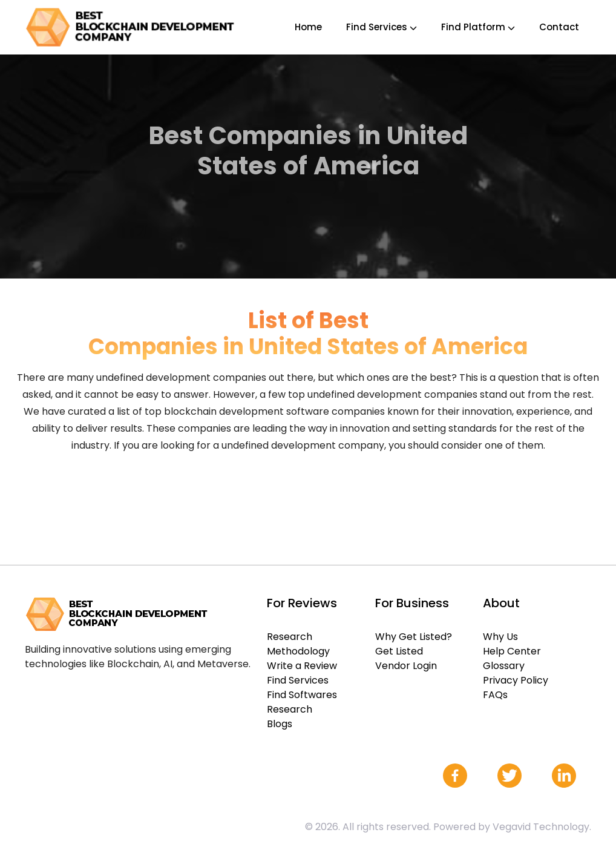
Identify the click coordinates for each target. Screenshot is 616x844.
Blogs (280, 724)
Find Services (382, 27)
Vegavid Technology (541, 827)
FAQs (495, 695)
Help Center (512, 651)
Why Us (500, 637)
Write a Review (302, 666)
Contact (559, 27)
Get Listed (399, 651)
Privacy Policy (516, 680)
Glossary (504, 666)
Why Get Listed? (414, 637)
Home (308, 27)
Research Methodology (298, 644)
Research (290, 709)
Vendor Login (406, 666)
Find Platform (478, 27)
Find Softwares (302, 695)
